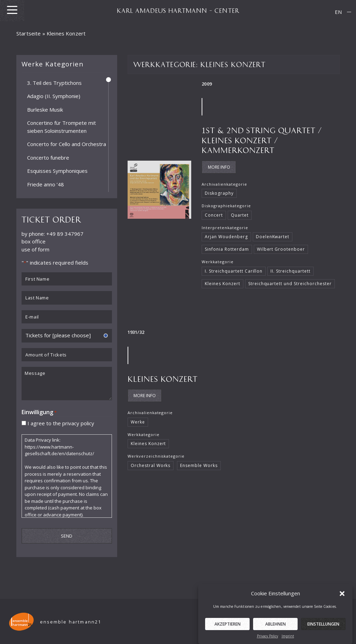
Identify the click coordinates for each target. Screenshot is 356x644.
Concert (214, 215)
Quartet (240, 215)
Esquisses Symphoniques (57, 171)
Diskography (219, 193)
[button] (342, 600)
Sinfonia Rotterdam (227, 249)
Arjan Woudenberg (226, 237)
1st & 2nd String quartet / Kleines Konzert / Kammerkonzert (262, 140)
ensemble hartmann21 (71, 622)
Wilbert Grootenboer (281, 249)
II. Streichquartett (290, 271)
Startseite (29, 33)
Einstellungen (323, 631)
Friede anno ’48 (46, 184)
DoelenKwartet (273, 237)
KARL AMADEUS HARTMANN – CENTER (178, 10)
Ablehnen (276, 631)
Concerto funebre (48, 157)
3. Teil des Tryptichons (54, 82)
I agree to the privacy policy (61, 423)
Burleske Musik (45, 109)
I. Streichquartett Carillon (234, 271)
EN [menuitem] (338, 12)
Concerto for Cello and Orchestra (67, 144)
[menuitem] (338, 12)
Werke (138, 422)
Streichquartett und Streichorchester (290, 284)
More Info (219, 167)
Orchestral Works (151, 465)
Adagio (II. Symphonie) (54, 96)
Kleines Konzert (222, 284)
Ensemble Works (199, 465)
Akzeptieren (228, 631)
